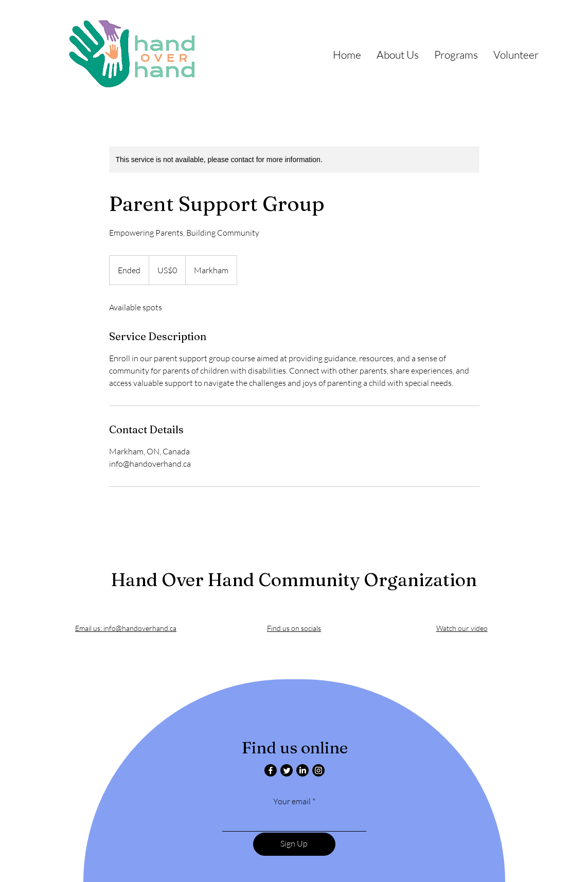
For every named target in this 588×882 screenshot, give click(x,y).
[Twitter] (287, 770)
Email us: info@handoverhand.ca (126, 628)
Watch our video (462, 628)
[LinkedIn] (302, 770)
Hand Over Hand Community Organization (294, 580)
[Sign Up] (294, 844)
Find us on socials (294, 628)
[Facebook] (271, 770)
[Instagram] (318, 770)
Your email (292, 801)
